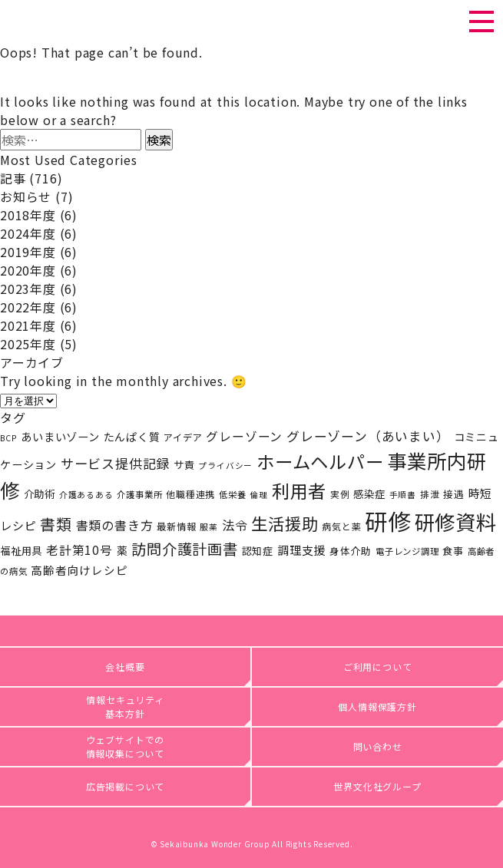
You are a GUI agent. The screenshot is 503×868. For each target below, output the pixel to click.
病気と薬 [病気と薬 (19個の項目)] (341, 526)
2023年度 (28, 289)
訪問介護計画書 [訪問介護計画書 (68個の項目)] (185, 549)
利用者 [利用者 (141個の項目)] (299, 490)
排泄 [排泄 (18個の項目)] (430, 494)
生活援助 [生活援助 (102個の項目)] (285, 523)
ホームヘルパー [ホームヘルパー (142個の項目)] (320, 461)
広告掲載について (125, 786)
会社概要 (125, 667)
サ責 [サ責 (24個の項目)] (184, 465)
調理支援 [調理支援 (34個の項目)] (301, 550)
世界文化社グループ (377, 786)
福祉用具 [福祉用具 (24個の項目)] (21, 551)
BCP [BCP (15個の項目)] (8, 438)
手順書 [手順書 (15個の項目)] (403, 495)
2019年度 (28, 252)
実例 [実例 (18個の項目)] (340, 494)
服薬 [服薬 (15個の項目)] (209, 527)
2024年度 (28, 233)
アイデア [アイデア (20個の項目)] (183, 437)
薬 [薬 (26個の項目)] (122, 550)
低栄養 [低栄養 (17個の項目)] (232, 494)
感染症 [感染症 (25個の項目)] (369, 493)
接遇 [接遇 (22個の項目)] (454, 494)
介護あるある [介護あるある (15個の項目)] (86, 495)
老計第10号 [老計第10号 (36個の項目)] (79, 550)
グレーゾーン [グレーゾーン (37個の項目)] (244, 436)
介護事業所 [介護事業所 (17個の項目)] (139, 494)
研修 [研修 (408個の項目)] (388, 520)
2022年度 (28, 307)
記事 (13, 178)
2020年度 (28, 270)
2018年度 (28, 215)
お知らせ (26, 196)
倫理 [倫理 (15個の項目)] (259, 495)
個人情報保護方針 (377, 706)
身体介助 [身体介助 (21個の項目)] (351, 551)
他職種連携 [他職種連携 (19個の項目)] (190, 494)
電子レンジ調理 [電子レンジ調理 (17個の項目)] (407, 551)
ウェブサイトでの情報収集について (126, 746)
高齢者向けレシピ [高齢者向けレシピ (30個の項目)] (79, 570)
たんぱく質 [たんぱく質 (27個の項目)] (132, 437)
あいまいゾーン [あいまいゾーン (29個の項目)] (60, 436)
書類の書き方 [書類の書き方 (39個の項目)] (115, 525)
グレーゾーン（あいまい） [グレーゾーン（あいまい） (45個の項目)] (368, 436)
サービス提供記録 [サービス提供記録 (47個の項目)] (115, 463)
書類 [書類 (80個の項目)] (56, 524)
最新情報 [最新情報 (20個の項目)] (176, 526)
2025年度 (28, 344)
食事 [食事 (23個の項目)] (453, 551)
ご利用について (378, 667)
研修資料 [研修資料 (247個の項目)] (456, 521)
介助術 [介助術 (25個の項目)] (40, 493)
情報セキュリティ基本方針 (125, 706)
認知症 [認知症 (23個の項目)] (258, 551)
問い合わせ (378, 746)
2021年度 (28, 325)
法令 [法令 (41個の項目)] (235, 525)
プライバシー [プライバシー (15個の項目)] (225, 465)
